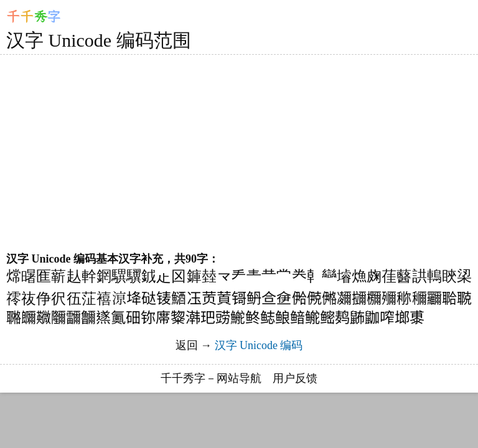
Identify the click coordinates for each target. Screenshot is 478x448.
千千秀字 (183, 378)
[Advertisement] (233, 153)
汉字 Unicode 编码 (259, 345)
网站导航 (239, 378)
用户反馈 (295, 378)
